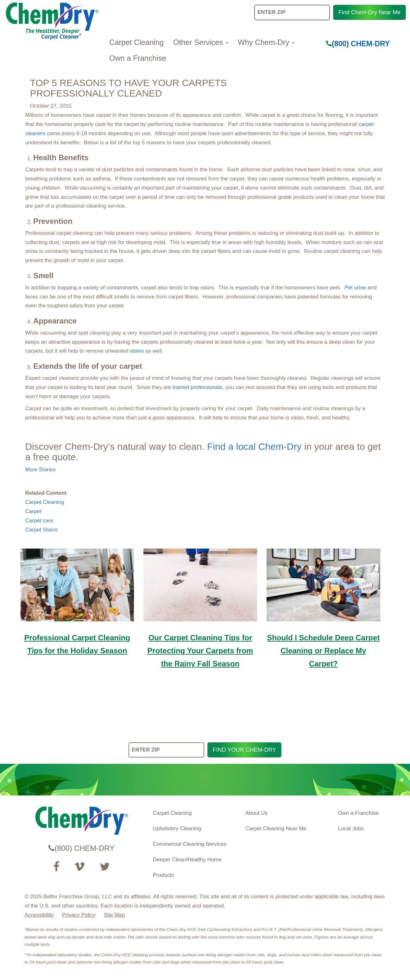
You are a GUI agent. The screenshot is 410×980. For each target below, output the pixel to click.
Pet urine (355, 288)
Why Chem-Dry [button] (266, 42)
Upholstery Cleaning (177, 829)
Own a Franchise (138, 58)
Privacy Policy (79, 915)
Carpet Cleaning (136, 42)
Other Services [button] (201, 42)
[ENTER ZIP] (166, 750)
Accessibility (39, 915)
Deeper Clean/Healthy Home (187, 860)
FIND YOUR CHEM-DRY (244, 750)
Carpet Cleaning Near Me (276, 829)
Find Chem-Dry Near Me (369, 12)
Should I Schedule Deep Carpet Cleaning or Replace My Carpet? (323, 651)
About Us (256, 813)
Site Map (114, 915)
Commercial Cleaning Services (190, 844)
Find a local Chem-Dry (254, 446)
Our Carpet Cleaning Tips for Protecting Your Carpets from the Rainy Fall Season (200, 651)
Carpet (33, 511)
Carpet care (39, 521)
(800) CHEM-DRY (358, 44)
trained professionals (197, 387)
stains (137, 351)
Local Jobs (351, 829)
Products (164, 875)
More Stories (40, 470)
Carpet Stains (41, 530)
